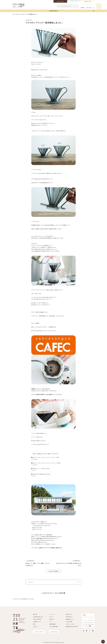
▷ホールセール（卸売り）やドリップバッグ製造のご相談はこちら (48, 548)
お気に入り (52, 619)
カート (51, 622)
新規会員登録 (52, 624)
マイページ (52, 614)
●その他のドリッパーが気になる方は (41, 468)
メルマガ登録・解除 (54, 626)
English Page (54, 632)
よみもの (17, 14)
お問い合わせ (69, 614)
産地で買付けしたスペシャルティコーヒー (47, 538)
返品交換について (70, 619)
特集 (34, 624)
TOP (14, 14)
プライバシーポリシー (70, 624)
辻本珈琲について (37, 622)
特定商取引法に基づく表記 (72, 626)
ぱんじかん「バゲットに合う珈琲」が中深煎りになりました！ (69, 564)
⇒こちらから (35, 459)
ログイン (51, 617)
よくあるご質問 (88, 8)
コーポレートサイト (74, 1)
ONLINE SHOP (60, 1)
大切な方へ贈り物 (37, 619)
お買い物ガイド (69, 617)
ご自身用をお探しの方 (38, 617)
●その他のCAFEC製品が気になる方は (41, 474)
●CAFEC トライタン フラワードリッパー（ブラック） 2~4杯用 (47, 463)
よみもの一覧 (54, 571)
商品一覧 (35, 614)
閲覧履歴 (83, 8)
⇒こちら (34, 470)
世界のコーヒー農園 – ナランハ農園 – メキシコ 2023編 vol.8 (38, 564)
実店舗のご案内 (88, 1)
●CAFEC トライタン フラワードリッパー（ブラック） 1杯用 (46, 457)
